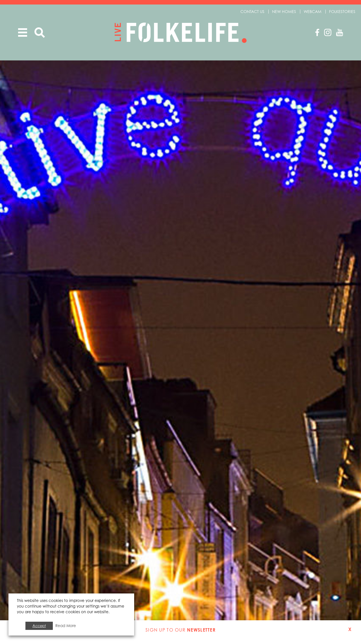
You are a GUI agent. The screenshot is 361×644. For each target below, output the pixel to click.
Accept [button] (39, 626)
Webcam (313, 11)
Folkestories (342, 11)
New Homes (284, 11)
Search (40, 33)
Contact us (252, 11)
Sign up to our (181, 630)
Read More (66, 626)
